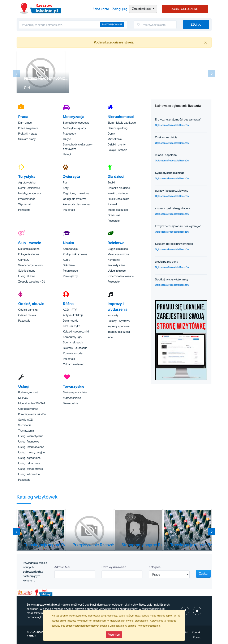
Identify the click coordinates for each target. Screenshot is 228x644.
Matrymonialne (72, 398)
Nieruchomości (121, 117)
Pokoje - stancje (117, 150)
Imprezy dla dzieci (119, 332)
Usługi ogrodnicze (29, 458)
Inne (110, 337)
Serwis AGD (26, 420)
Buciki (111, 182)
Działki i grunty (117, 144)
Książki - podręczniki (76, 331)
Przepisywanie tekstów (32, 414)
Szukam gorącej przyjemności (174, 244)
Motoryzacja (74, 117)
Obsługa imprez (28, 409)
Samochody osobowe (76, 123)
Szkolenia (69, 265)
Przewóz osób (27, 199)
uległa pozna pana (167, 262)
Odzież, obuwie (31, 304)
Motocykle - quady (74, 128)
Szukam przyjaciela (75, 392)
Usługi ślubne (27, 276)
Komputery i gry (73, 337)
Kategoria (155, 567)
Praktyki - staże (28, 134)
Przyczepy (69, 134)
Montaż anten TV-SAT (32, 403)
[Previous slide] (17, 74)
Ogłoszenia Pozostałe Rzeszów (172, 125)
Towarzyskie (74, 386)
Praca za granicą (28, 128)
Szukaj (196, 25)
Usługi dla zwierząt (75, 199)
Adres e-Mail (62, 567)
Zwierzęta (71, 176)
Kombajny (114, 260)
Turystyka (27, 176)
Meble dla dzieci (118, 210)
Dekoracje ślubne (29, 249)
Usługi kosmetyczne (31, 436)
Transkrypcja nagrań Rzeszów (51, 545)
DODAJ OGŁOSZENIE (185, 9)
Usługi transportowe (31, 469)
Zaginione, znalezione (76, 193)
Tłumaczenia (26, 431)
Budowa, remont (28, 392)
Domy (111, 134)
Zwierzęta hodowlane (121, 276)
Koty (66, 188)
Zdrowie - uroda (73, 353)
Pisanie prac (70, 271)
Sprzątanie (25, 425)
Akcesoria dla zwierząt (77, 204)
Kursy (66, 260)
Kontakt (197, 632)
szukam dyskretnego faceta (173, 208)
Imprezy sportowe (119, 326)
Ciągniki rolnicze (118, 249)
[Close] (206, 42)
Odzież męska (27, 315)
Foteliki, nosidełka (118, 199)
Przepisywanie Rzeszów (94, 545)
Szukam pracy (27, 139)
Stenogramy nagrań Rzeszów (148, 545)
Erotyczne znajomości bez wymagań (178, 119)
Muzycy (23, 398)
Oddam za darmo (74, 364)
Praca (23, 117)
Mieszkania (115, 139)
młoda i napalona (166, 155)
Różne (68, 304)
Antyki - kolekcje (73, 315)
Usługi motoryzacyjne (31, 452)
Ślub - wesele (30, 243)
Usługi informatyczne (31, 447)
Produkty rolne (116, 265)
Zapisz (203, 573)
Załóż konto (101, 9)
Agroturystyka (27, 182)
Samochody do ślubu (31, 265)
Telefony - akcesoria (75, 348)
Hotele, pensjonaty (30, 193)
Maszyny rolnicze (118, 254)
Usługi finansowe (29, 441)
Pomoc (197, 637)
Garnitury (24, 260)
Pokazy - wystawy (119, 321)
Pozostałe (24, 210)
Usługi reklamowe (29, 463)
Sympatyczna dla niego (170, 173)
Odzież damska (28, 310)
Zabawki (113, 204)
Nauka (68, 243)
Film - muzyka (72, 326)
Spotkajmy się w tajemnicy (172, 279)
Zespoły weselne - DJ (32, 281)
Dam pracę (25, 123)
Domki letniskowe (29, 188)
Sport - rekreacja (73, 342)
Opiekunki (114, 215)
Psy (65, 182)
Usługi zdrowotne (29, 474)
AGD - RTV (70, 310)
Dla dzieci (116, 176)
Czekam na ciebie (166, 137)
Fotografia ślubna (29, 254)
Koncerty (113, 315)
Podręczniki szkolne (75, 254)
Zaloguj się (120, 9)
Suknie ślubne (27, 271)
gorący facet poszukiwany (172, 191)
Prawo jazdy (70, 276)
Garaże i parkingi (118, 128)
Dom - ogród (71, 321)
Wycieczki (25, 204)
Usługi (67, 154)
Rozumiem (114, 635)
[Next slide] (212, 74)
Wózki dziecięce (118, 193)
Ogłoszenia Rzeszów (41, 8)
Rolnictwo (116, 243)
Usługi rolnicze (117, 271)
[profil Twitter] (197, 611)
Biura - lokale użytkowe (122, 123)
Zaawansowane (112, 25)
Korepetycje (70, 249)
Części (67, 139)
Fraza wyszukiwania (114, 567)
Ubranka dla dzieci (119, 188)
